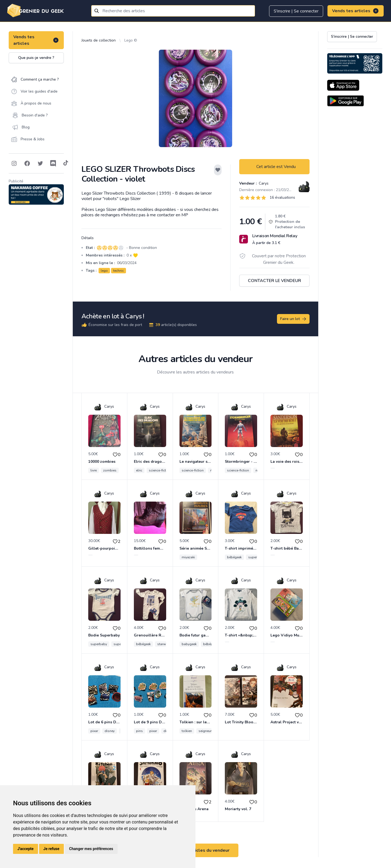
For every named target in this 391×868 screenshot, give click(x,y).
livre (94, 470)
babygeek (189, 644)
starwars (164, 644)
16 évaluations (282, 197)
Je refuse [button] (51, 849)
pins (139, 731)
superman (256, 557)
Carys (263, 183)
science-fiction (160, 470)
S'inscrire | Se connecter (296, 11)
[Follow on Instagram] (14, 163)
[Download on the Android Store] (346, 101)
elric (139, 470)
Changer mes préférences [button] (91, 849)
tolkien (187, 731)
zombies (110, 470)
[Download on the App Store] (343, 85)
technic (119, 271)
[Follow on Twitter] (40, 163)
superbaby (99, 644)
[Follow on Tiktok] (66, 163)
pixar (94, 731)
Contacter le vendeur (275, 281)
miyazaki (188, 557)
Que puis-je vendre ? (36, 58)
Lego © (131, 40)
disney (110, 731)
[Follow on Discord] (53, 163)
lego (104, 271)
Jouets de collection (99, 40)
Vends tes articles (356, 11)
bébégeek (234, 557)
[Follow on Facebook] (27, 163)
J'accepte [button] (26, 849)
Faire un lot (294, 319)
